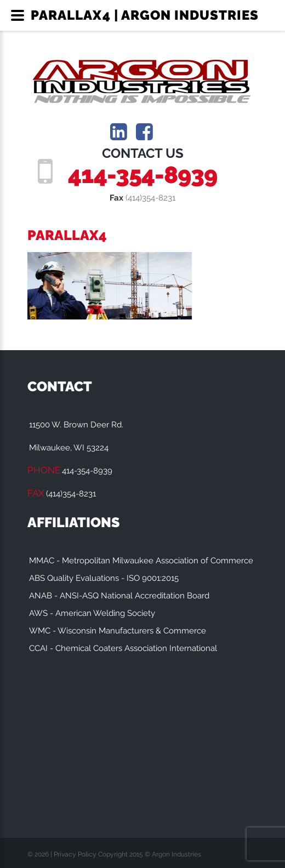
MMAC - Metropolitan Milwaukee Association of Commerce (141, 561)
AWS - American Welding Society (92, 613)
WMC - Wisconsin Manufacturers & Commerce (118, 631)
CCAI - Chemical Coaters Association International (123, 648)
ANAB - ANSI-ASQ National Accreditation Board (119, 596)
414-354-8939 (142, 175)
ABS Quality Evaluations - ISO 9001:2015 (104, 578)
